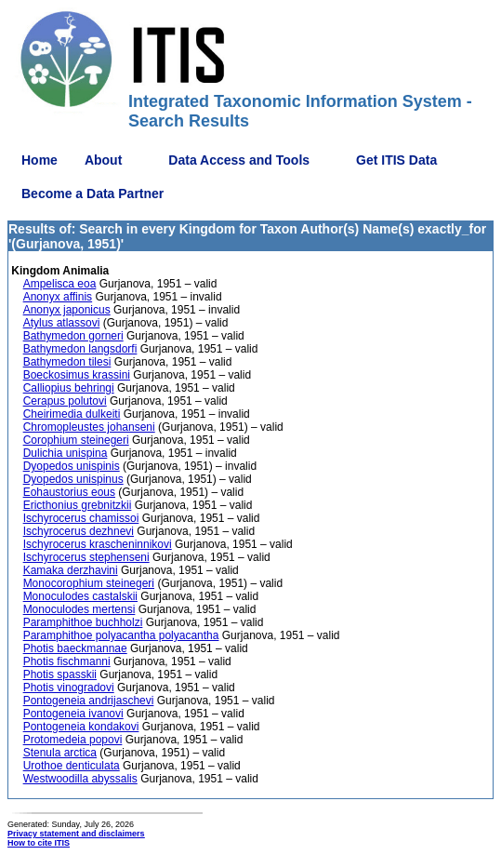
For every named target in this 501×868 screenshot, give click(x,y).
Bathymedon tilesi (67, 362)
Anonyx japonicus (67, 310)
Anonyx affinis (58, 297)
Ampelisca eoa (60, 284)
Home (40, 160)
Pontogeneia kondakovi (81, 727)
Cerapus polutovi (65, 401)
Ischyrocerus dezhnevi (79, 531)
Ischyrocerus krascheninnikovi (98, 544)
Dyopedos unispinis (72, 466)
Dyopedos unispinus (73, 479)
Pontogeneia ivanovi (73, 714)
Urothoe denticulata (72, 766)
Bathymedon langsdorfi (80, 349)
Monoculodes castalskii (80, 596)
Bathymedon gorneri (73, 336)
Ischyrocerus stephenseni (86, 557)
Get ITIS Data (396, 160)
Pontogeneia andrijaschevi (89, 701)
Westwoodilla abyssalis (80, 779)
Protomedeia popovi (73, 740)
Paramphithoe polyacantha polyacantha (121, 635)
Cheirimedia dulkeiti (72, 414)
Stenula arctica (60, 753)
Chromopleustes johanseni (89, 427)
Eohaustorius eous (69, 492)
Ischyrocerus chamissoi (81, 518)
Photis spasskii (60, 674)
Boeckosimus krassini (77, 375)
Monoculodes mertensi (79, 609)
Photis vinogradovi (69, 688)
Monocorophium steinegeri (89, 583)
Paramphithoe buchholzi (83, 622)
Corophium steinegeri (76, 440)
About (103, 160)
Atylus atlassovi (62, 323)
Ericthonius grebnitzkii (78, 505)
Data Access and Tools (239, 160)
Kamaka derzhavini (71, 570)
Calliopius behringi (69, 388)
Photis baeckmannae (75, 648)
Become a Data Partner (92, 194)
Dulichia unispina (66, 453)
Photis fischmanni (67, 661)
